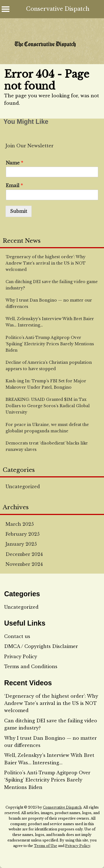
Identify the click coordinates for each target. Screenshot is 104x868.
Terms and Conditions (31, 666)
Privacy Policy (21, 657)
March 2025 (20, 524)
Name (15, 163)
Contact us (17, 636)
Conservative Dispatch (58, 9)
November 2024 (24, 564)
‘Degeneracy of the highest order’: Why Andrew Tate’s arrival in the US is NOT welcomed (51, 703)
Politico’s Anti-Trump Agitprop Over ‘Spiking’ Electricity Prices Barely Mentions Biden (47, 780)
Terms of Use (45, 846)
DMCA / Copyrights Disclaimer (41, 646)
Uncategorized (23, 487)
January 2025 (21, 544)
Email (14, 185)
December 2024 (24, 554)
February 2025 (23, 534)
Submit (19, 211)
